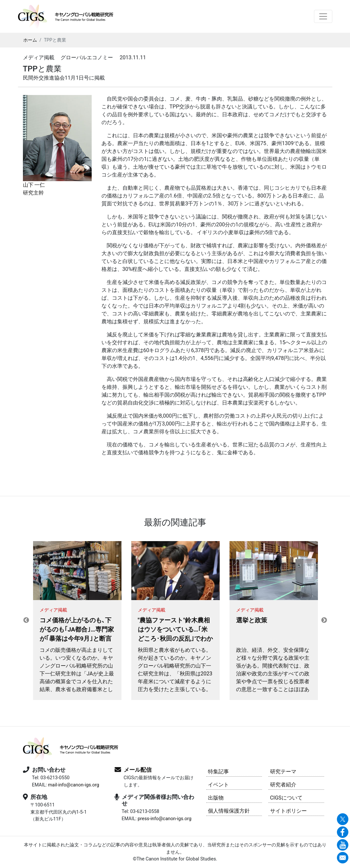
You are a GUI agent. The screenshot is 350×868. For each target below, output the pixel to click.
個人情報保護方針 (229, 811)
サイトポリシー (288, 811)
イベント (218, 785)
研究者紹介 (283, 785)
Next (324, 620)
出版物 (216, 798)
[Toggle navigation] (323, 16)
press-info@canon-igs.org (164, 819)
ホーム (30, 40)
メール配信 (138, 770)
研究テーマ (283, 772)
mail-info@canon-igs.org (73, 785)
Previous (26, 620)
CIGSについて (286, 798)
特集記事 (218, 772)
